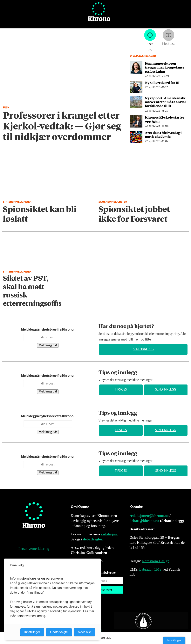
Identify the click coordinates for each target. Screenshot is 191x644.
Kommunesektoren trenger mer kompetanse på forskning (165, 67)
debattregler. (93, 539)
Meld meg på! (48, 345)
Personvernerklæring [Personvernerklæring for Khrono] (34, 549)
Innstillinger (174, 640)
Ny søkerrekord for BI (162, 83)
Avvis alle (84, 632)
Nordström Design (156, 561)
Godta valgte (59, 632)
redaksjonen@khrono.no (149, 516)
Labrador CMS (150, 569)
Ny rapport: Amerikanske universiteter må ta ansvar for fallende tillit (166, 102)
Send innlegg (143, 349)
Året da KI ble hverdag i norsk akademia (163, 135)
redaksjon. (109, 534)
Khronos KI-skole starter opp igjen (165, 119)
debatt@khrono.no (144, 521)
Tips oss (121, 390)
